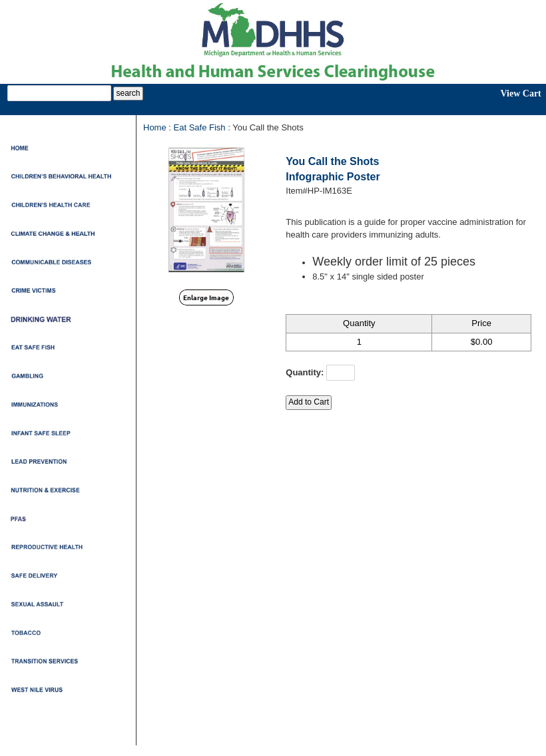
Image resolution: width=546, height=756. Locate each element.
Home (155, 127)
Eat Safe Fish (200, 127)
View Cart (520, 94)
